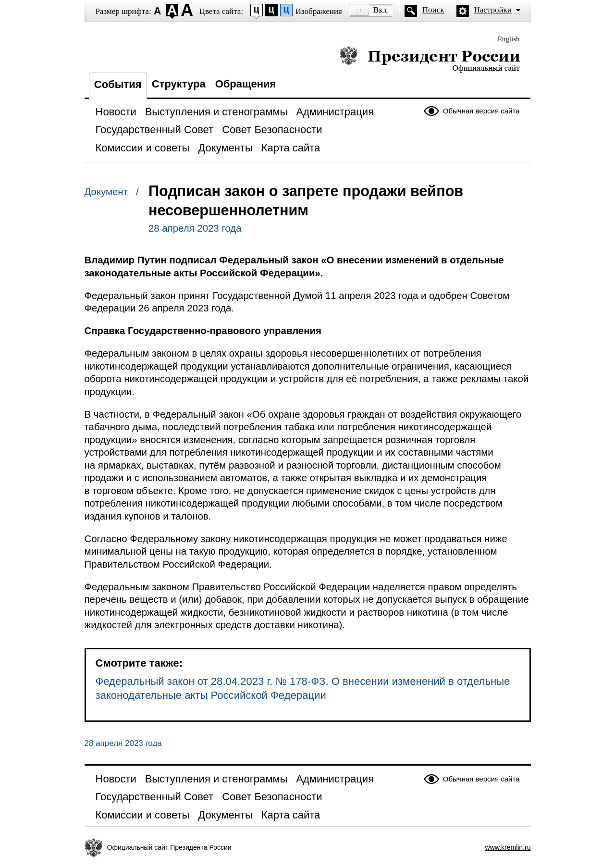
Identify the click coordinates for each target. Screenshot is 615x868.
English (509, 39)
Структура (179, 84)
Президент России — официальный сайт (430, 59)
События (118, 84)
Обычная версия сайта (481, 111)
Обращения (246, 84)
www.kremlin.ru (508, 847)
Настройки (493, 10)
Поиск (433, 10)
